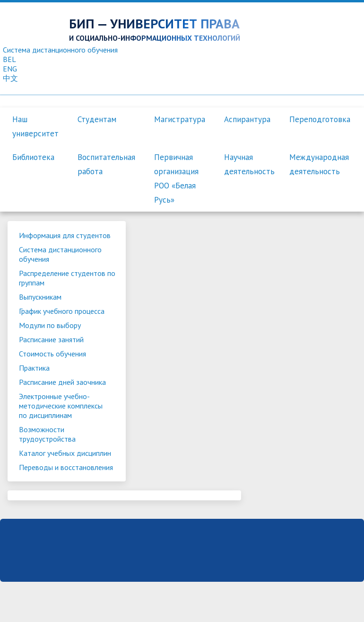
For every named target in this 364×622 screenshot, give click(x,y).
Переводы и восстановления (45, 472)
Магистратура (180, 119)
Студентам (97, 119)
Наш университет (35, 126)
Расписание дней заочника (62, 382)
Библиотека (33, 157)
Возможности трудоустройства (47, 434)
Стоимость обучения (52, 354)
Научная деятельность (249, 164)
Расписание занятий (51, 339)
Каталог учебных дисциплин (65, 453)
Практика (34, 368)
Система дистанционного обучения (60, 254)
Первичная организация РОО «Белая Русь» (176, 178)
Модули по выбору (50, 325)
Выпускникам (40, 297)
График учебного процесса (62, 311)
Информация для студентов (65, 235)
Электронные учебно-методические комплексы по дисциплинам (61, 406)
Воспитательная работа (106, 164)
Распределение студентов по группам (62, 278)
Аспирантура (247, 119)
